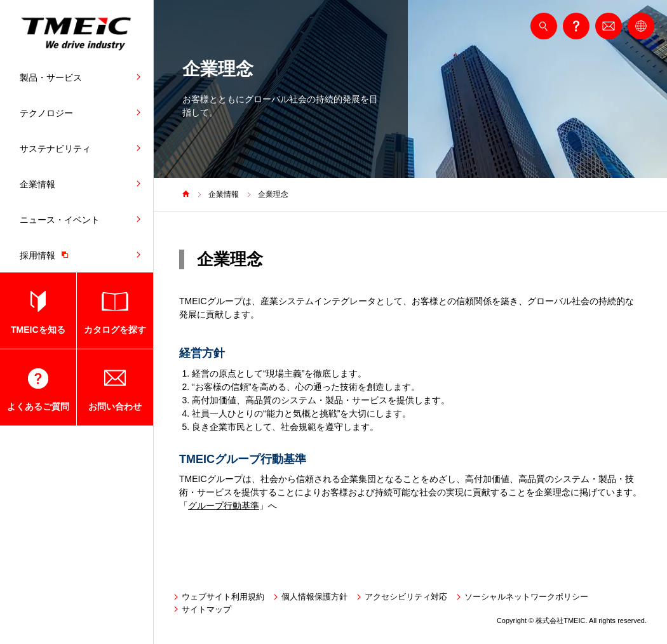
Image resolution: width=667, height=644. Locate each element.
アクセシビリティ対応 (406, 597)
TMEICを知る (38, 330)
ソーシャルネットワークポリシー (526, 597)
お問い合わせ (115, 406)
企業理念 (273, 194)
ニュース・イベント (60, 220)
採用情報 (47, 255)
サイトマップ (206, 609)
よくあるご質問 (38, 406)
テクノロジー (46, 113)
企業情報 (37, 184)
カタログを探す (115, 330)
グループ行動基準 (224, 506)
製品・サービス (51, 77)
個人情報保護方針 (314, 597)
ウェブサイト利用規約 (223, 597)
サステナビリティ (55, 149)
